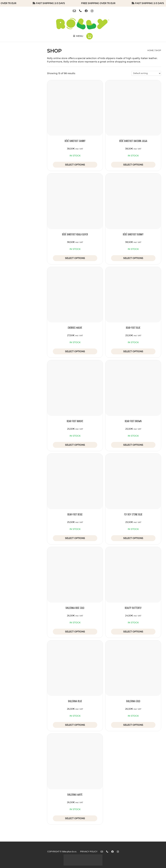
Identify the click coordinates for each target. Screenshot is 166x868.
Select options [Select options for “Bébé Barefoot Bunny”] (133, 258)
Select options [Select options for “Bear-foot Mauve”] (75, 445)
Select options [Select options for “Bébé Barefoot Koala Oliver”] (75, 258)
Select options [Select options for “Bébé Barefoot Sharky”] (75, 165)
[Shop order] (146, 73)
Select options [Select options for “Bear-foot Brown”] (133, 445)
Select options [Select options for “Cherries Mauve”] (75, 351)
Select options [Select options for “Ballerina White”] (75, 818)
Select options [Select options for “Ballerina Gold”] (133, 725)
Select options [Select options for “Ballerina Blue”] (75, 725)
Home (151, 50)
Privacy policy (89, 852)
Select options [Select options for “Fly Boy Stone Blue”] (133, 538)
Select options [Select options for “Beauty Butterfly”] (133, 632)
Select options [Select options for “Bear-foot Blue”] (133, 351)
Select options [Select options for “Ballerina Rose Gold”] (75, 632)
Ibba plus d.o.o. (69, 852)
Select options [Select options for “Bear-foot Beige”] (75, 538)
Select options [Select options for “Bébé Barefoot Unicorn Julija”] (133, 165)
